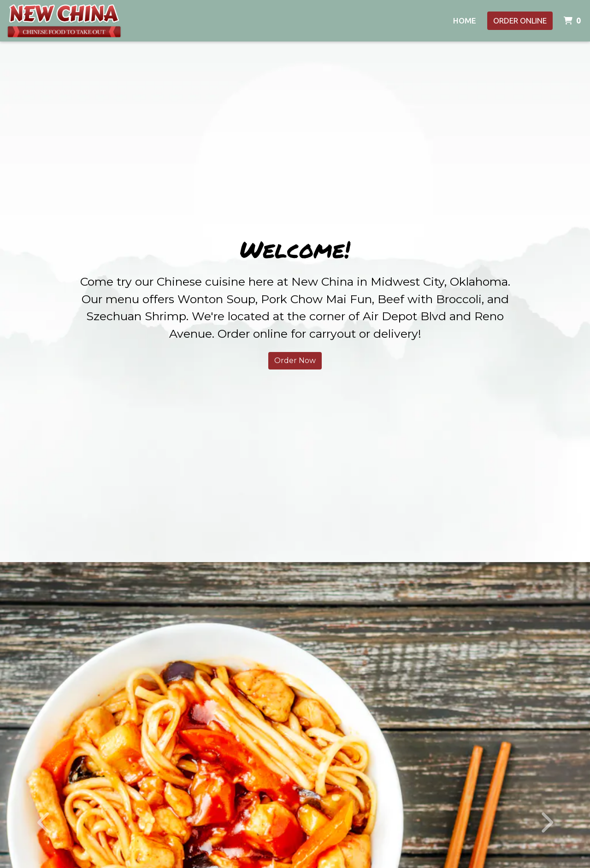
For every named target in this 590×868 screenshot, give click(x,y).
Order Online (520, 21)
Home (465, 21)
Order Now (295, 361)
